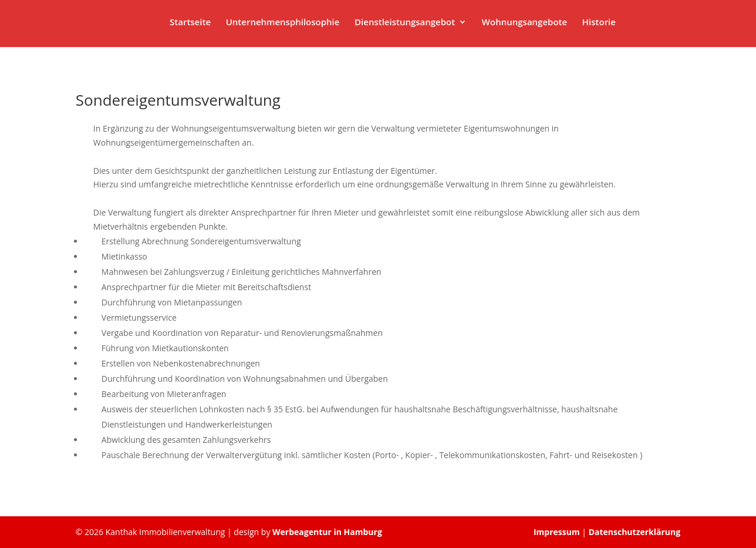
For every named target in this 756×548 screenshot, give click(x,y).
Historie (599, 23)
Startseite (190, 23)
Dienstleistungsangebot (405, 23)
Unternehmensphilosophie (283, 23)
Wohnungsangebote (524, 23)
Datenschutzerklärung (635, 532)
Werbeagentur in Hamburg (327, 532)
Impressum (558, 532)
